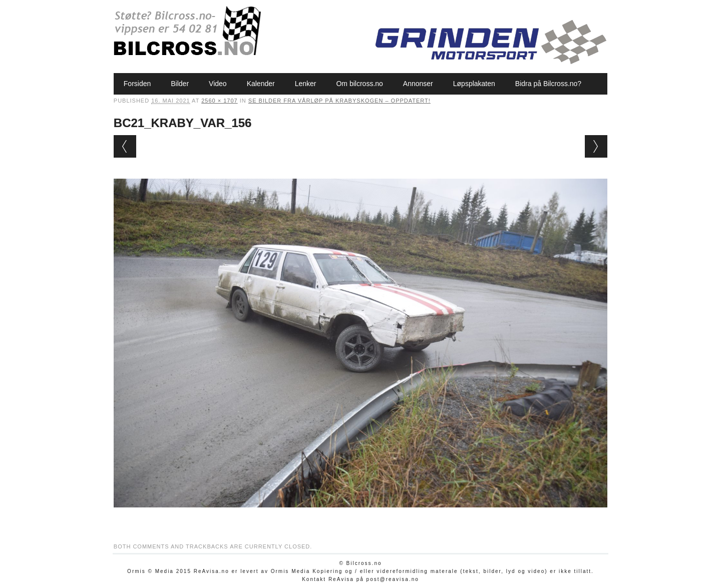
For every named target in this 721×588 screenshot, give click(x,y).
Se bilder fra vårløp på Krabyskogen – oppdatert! (339, 101)
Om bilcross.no (359, 84)
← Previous (125, 146)
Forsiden (137, 84)
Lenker (306, 84)
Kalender (261, 84)
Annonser (418, 84)
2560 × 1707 (219, 101)
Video (218, 84)
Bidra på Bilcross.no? (548, 84)
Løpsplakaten (474, 84)
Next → (596, 146)
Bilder (180, 84)
